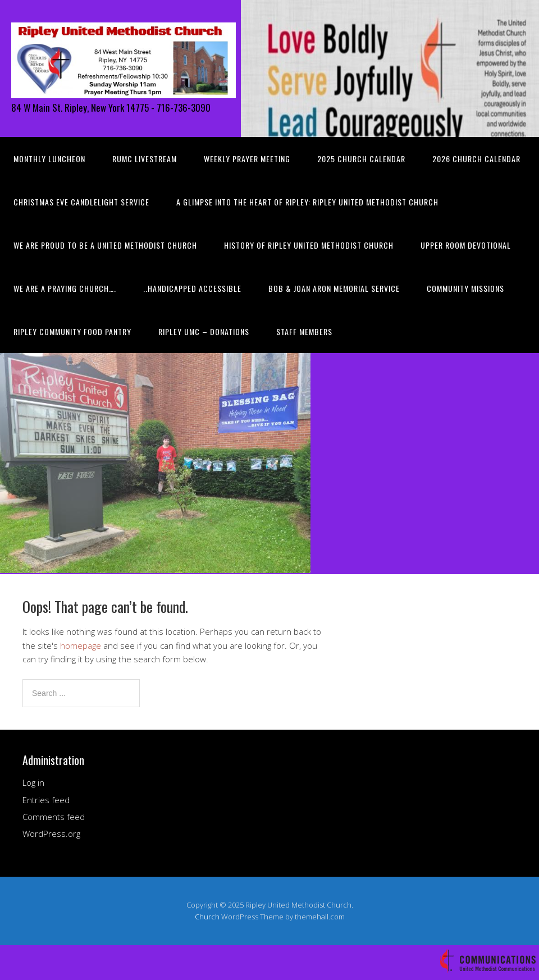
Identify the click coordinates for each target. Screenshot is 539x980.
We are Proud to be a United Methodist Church (105, 245)
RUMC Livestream (145, 159)
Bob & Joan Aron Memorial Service (334, 288)
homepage (81, 645)
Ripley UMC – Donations (204, 331)
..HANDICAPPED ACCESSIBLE (192, 288)
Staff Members (304, 331)
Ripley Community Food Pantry (72, 331)
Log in (33, 782)
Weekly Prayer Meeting (247, 159)
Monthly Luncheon (49, 159)
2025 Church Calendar (361, 159)
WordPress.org (51, 834)
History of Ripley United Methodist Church (309, 245)
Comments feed (54, 817)
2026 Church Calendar (476, 159)
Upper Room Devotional (466, 245)
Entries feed (46, 800)
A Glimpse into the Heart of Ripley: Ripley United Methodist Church (307, 202)
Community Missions (465, 288)
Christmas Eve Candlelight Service (81, 202)
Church (207, 917)
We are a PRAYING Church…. (65, 288)
